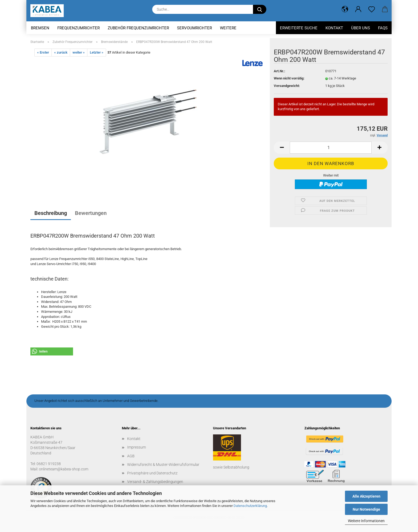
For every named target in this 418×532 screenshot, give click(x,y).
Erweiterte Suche (299, 28)
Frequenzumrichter (79, 28)
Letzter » (97, 52)
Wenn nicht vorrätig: (289, 78)
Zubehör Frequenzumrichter (138, 28)
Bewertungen (91, 213)
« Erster (43, 52)
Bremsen (40, 28)
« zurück (61, 52)
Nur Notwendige (366, 509)
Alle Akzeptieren (366, 496)
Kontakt (334, 28)
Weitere (228, 28)
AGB (131, 456)
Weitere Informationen (366, 521)
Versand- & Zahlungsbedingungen (155, 482)
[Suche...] (260, 9)
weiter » (79, 52)
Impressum (136, 447)
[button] (345, 9)
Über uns (361, 28)
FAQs (383, 28)
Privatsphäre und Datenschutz (152, 473)
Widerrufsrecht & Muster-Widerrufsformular (163, 465)
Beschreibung (51, 213)
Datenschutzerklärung (250, 506)
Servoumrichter (194, 28)
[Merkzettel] (372, 9)
